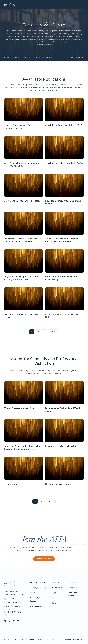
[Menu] (81, 5)
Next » (54, 332)
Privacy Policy (74, 582)
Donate (55, 603)
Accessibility (74, 588)
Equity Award (11, 484)
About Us (55, 582)
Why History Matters (38, 582)
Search (54, 598)
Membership (57, 588)
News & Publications (38, 606)
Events (32, 593)
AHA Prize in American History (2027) (64, 125)
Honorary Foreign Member (59, 484)
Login (54, 593)
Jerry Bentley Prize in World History (22, 201)
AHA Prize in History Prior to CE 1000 (64, 163)
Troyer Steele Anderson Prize (19, 408)
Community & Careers (35, 599)
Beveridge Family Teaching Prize (62, 446)
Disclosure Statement (73, 594)
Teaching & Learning (38, 588)
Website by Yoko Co (74, 640)
